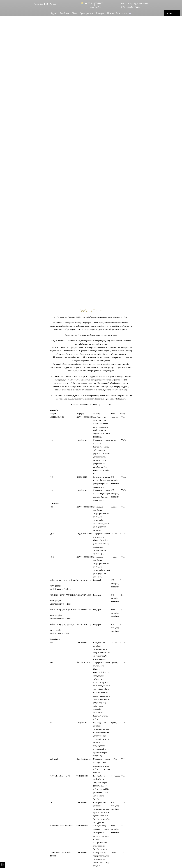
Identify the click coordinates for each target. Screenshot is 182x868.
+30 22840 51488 (133, 7)
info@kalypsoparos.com (138, 3)
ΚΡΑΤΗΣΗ (172, 13)
